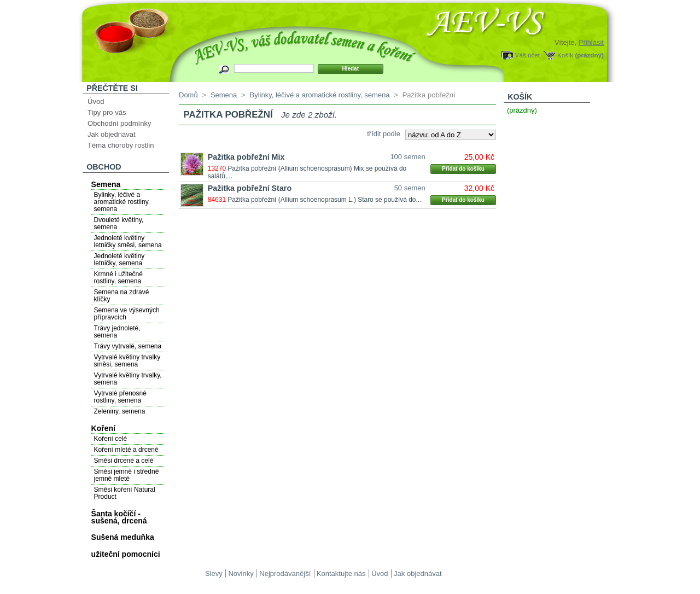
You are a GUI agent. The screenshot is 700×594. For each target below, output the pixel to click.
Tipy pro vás (107, 112)
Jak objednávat (111, 134)
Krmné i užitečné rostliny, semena (118, 278)
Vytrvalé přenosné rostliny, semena (120, 397)
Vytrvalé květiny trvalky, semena (128, 379)
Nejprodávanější (285, 573)
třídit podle (384, 134)
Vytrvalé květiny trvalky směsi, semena (127, 361)
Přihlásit (591, 42)
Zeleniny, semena (120, 411)
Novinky (241, 573)
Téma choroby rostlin (121, 145)
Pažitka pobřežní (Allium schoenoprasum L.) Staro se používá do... (324, 200)
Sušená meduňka (123, 537)
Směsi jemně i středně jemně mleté (127, 475)
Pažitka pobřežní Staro (250, 188)
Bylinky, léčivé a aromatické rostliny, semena (122, 202)
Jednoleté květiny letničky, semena (119, 260)
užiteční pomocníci (126, 554)
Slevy (214, 573)
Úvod (96, 101)
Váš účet (527, 55)
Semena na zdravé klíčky (122, 296)
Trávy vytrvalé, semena (128, 346)
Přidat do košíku (463, 169)
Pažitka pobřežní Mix (246, 157)
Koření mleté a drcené (126, 450)
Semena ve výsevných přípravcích (127, 314)
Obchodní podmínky (119, 123)
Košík (565, 55)
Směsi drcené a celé (124, 461)
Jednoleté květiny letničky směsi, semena (128, 241)
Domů (188, 95)
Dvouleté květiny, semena (119, 223)
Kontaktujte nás (341, 573)
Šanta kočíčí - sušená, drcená (119, 517)
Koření (103, 428)
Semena (106, 184)
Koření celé (111, 439)
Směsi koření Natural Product (125, 493)
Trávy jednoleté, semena (117, 332)
